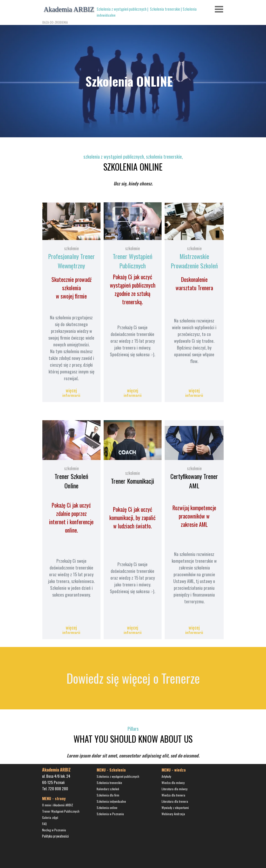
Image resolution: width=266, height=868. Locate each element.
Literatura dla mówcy (175, 789)
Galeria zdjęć (50, 817)
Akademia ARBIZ (69, 9)
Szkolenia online (107, 808)
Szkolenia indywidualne (111, 801)
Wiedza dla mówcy (173, 783)
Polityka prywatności (55, 836)
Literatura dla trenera (175, 801)
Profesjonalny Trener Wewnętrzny (71, 261)
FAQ (44, 824)
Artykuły (166, 776)
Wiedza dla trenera (173, 795)
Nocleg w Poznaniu (54, 830)
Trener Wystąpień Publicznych (133, 261)
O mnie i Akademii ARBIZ (58, 805)
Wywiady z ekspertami (175, 808)
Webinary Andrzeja (173, 814)
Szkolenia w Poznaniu (110, 814)
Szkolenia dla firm (108, 795)
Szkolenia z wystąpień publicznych (122, 9)
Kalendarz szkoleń (108, 789)
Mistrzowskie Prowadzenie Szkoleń (194, 261)
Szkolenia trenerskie (165, 9)
